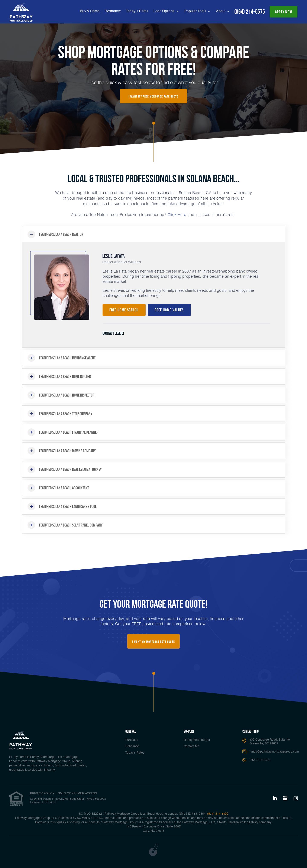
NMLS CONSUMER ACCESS (77, 794)
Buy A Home (90, 11)
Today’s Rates (137, 11)
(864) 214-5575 (250, 12)
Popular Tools (196, 11)
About (221, 11)
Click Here (177, 214)
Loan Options (164, 11)
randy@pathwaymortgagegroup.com (274, 752)
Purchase (132, 740)
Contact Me (192, 746)
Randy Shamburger (197, 740)
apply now (284, 12)
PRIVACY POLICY (42, 794)
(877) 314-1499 (217, 814)
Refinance (113, 11)
